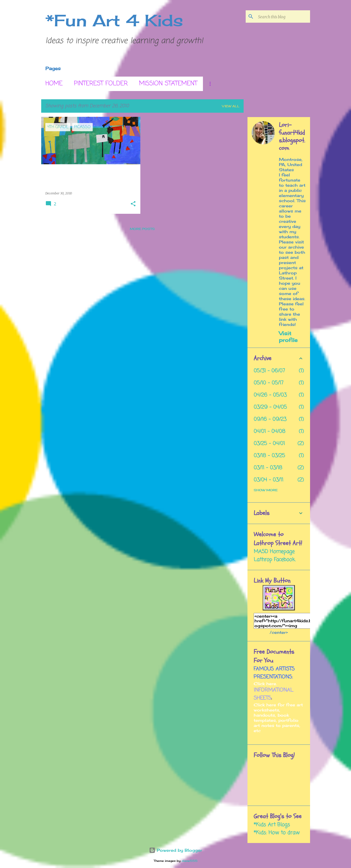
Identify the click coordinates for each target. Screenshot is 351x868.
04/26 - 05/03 (270, 395)
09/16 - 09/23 (270, 419)
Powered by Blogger (176, 850)
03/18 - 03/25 (269, 456)
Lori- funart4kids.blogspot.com (292, 137)
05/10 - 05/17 (269, 383)
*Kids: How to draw (277, 833)
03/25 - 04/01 (269, 444)
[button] (133, 204)
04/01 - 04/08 (269, 432)
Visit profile (288, 337)
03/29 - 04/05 (270, 407)
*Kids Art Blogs (272, 825)
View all (231, 106)
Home (54, 84)
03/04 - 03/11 (268, 480)
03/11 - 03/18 (268, 468)
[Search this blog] (283, 17)
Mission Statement (168, 84)
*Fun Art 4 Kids (114, 20)
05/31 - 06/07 (269, 371)
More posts (142, 229)
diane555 (190, 861)
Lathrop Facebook (274, 560)
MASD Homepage (274, 552)
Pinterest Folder (101, 84)
